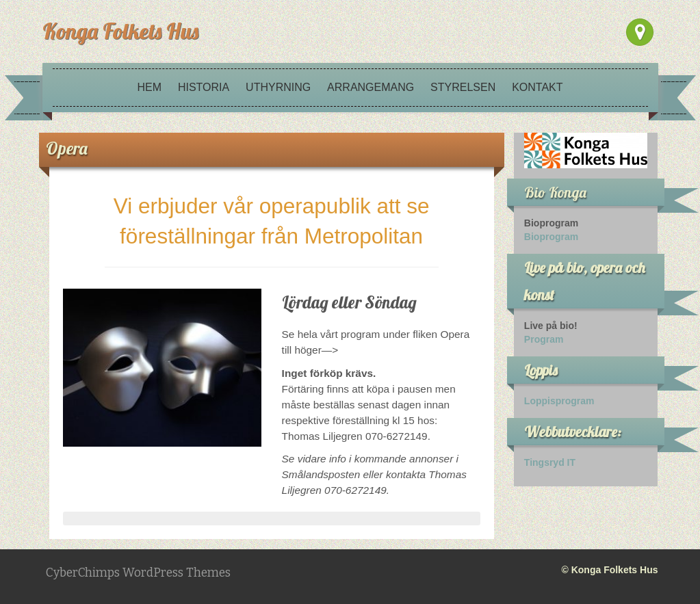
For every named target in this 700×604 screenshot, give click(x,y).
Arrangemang (371, 87)
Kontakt (537, 87)
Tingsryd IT (550, 462)
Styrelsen (463, 87)
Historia (204, 87)
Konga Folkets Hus (120, 31)
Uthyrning (278, 87)
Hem (149, 87)
